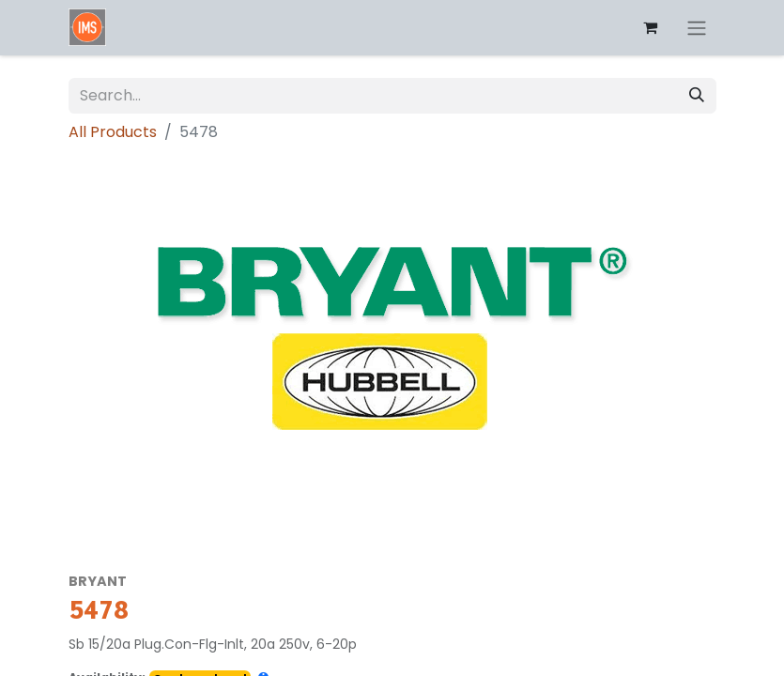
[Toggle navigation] (697, 28)
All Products (113, 132)
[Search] (697, 96)
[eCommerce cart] (651, 27)
